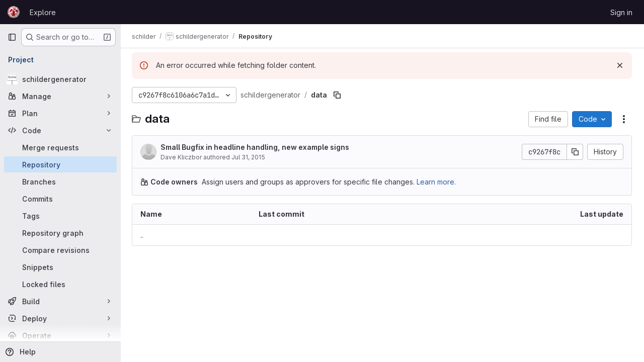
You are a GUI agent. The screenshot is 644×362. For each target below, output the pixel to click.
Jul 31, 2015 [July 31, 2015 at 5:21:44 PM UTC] (249, 157)
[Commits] (60, 199)
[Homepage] (14, 12)
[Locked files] (60, 284)
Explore (43, 12)
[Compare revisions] (60, 250)
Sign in (621, 12)
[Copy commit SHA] (575, 152)
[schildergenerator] (60, 79)
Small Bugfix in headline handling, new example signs (256, 147)
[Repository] (60, 164)
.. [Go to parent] (143, 235)
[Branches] (60, 182)
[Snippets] (60, 267)
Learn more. (437, 182)
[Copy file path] (338, 95)
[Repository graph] (60, 233)
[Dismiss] (620, 65)
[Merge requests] (60, 147)
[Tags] (60, 216)
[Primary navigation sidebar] (12, 37)
